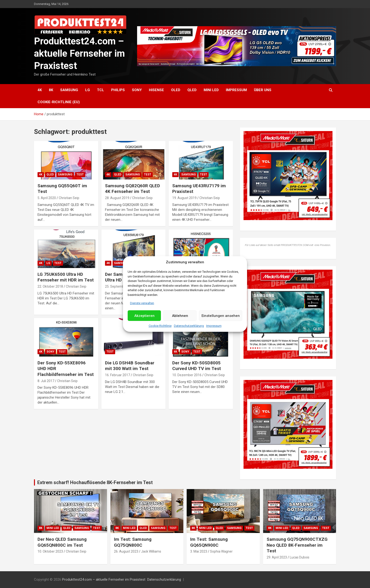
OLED (176, 90)
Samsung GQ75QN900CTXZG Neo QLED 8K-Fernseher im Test (297, 545)
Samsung (69, 90)
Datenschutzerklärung (189, 326)
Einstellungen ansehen (221, 316)
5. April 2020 (47, 198)
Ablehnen (180, 316)
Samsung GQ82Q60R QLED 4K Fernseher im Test (132, 189)
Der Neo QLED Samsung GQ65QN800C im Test (62, 542)
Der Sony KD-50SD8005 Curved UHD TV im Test (197, 366)
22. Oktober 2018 (50, 286)
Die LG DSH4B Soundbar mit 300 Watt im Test (130, 366)
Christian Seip (69, 198)
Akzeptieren (144, 316)
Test (80, 175)
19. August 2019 (184, 198)
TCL (101, 90)
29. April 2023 (277, 557)
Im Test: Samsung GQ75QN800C (133, 542)
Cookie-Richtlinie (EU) (59, 102)
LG (88, 90)
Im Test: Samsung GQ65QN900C (209, 542)
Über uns (263, 90)
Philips (118, 90)
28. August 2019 (117, 198)
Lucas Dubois (300, 557)
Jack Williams (151, 551)
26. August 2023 (126, 551)
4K (40, 90)
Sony (137, 90)
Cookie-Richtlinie (160, 326)
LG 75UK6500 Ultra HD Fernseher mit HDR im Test (66, 277)
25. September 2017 (120, 286)
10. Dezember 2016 (187, 375)
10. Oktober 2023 (50, 551)
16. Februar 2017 (118, 375)
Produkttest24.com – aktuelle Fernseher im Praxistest (79, 53)
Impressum (214, 326)
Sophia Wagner (221, 551)
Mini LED (211, 90)
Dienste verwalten (142, 303)
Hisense (156, 90)
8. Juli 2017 (46, 381)
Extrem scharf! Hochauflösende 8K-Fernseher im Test (95, 482)
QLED (192, 90)
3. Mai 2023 (199, 551)
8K (51, 90)
